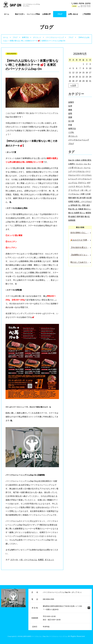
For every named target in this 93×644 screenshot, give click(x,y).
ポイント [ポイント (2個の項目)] (79, 186)
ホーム (7, 14)
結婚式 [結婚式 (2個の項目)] (73, 216)
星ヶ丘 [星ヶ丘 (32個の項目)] (75, 209)
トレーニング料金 (33, 14)
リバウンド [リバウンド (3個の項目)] (75, 190)
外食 (70, 125)
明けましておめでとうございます (81, 262)
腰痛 (70, 110)
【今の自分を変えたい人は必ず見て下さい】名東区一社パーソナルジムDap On (81, 247)
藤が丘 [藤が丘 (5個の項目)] (87, 216)
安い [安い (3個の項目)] (80, 205)
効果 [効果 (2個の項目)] (84, 198)
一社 (21, 560)
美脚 (70, 117)
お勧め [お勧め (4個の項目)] (78, 160)
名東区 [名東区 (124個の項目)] (71, 201)
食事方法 (25, 37)
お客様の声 (46, 14)
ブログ (60, 14)
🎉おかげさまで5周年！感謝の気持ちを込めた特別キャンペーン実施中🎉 (81, 240)
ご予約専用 (86, 14)
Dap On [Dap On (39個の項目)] (71, 160)
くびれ (71, 132)
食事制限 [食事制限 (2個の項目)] (72, 220)
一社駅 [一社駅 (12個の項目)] (82, 194)
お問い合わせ (73, 14)
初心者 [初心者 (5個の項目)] (79, 198)
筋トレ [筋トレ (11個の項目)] (83, 213)
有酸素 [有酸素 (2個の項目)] (81, 209)
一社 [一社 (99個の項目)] (82, 190)
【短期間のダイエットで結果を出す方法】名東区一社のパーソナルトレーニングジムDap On (81, 255)
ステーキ (14, 560)
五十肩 (71, 121)
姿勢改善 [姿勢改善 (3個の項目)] (74, 205)
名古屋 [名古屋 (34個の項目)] (89, 198)
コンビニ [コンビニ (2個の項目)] (79, 164)
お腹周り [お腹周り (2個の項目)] (72, 164)
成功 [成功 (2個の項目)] (88, 205)
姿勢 (70, 114)
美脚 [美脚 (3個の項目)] (78, 216)
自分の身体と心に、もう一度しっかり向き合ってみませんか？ (81, 233)
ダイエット (37, 37)
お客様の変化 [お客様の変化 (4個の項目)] (86, 160)
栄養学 (71, 102)
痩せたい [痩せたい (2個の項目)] (87, 209)
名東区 (41, 560)
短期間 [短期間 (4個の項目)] (77, 213)
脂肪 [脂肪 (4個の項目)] (82, 216)
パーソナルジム (30, 560)
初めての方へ (20, 14)
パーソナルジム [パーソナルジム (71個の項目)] (78, 171)
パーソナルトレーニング (55, 37)
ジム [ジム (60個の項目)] (85, 164)
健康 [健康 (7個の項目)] (74, 198)
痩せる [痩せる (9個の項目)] (71, 213)
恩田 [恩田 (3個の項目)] (84, 205)
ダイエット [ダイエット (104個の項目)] (78, 168)
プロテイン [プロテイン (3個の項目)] (82, 183)
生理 (70, 106)
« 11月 (73, 85)
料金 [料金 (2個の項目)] (70, 209)
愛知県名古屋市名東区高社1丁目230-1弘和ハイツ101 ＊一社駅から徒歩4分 (62, 608)
